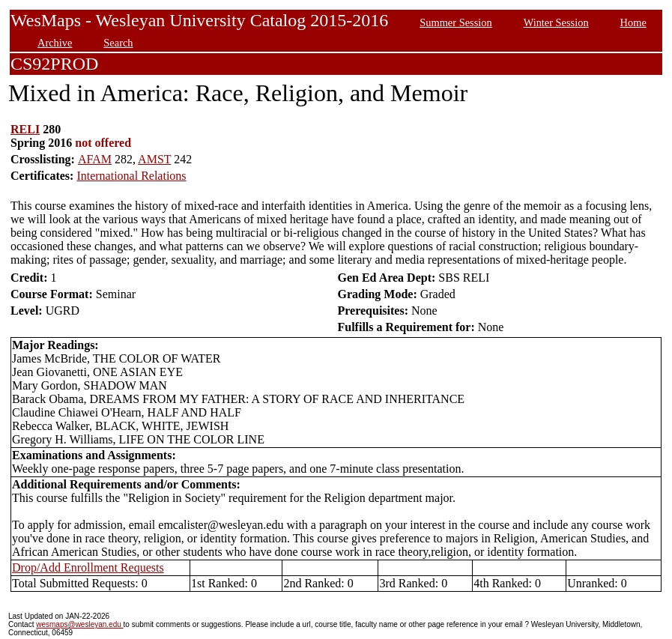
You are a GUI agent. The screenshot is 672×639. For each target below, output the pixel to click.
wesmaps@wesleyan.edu (79, 624)
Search (118, 43)
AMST (154, 159)
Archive (55, 43)
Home (633, 22)
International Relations (131, 176)
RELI (25, 129)
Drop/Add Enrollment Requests (88, 567)
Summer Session (455, 22)
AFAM (95, 159)
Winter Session (556, 22)
